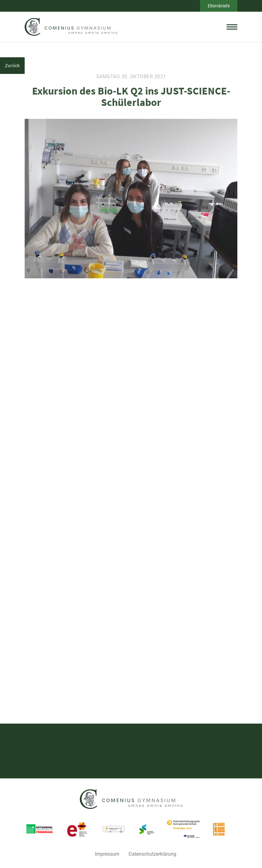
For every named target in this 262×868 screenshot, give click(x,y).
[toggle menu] (232, 27)
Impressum (107, 854)
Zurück (12, 65)
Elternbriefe (219, 6)
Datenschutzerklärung (152, 854)
